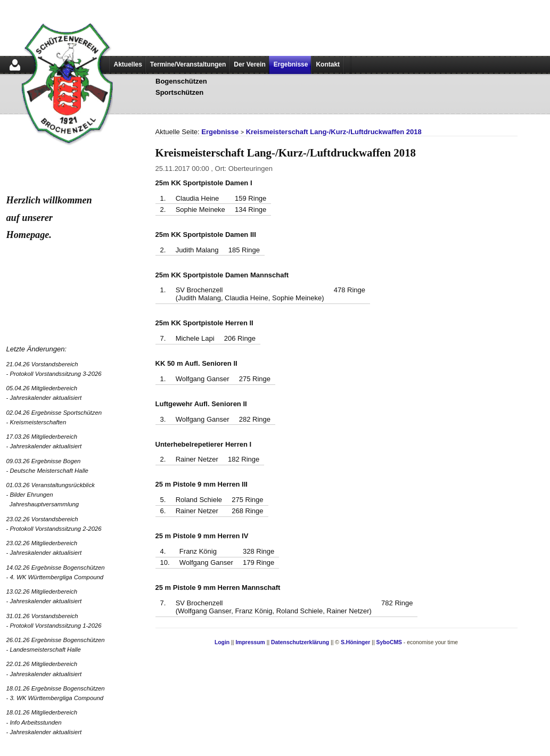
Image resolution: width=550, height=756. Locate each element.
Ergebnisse (291, 64)
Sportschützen (179, 92)
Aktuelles (128, 64)
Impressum (250, 642)
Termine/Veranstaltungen (188, 64)
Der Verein (249, 64)
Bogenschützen (181, 81)
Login (222, 642)
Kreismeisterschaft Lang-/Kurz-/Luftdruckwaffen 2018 (334, 132)
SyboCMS (389, 642)
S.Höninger (355, 642)
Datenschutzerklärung (300, 642)
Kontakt (328, 64)
